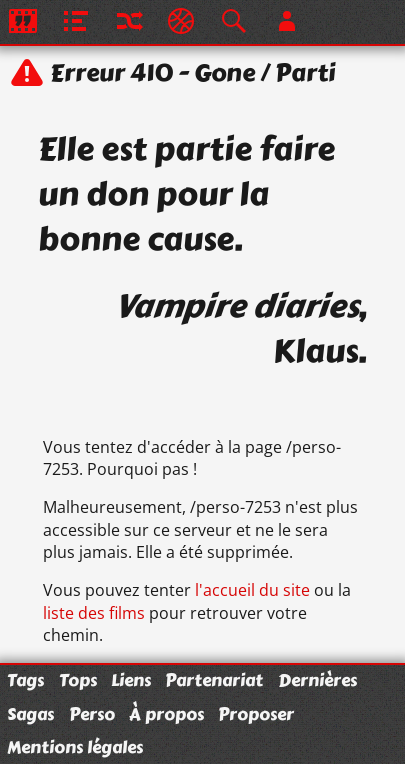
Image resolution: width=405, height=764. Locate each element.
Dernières (317, 680)
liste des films (94, 613)
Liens (131, 680)
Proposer (256, 714)
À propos (166, 714)
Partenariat (214, 680)
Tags (25, 680)
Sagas (30, 714)
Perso (92, 714)
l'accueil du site (252, 590)
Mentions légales (75, 747)
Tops (78, 680)
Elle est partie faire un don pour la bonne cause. (186, 194)
